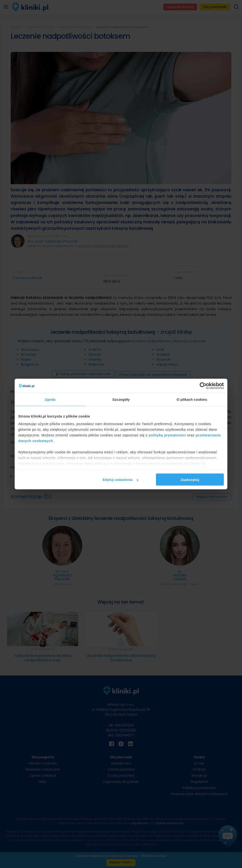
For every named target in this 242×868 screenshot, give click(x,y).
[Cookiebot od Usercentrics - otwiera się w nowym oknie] (203, 386)
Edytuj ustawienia (120, 480)
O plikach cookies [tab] (192, 399)
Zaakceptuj (190, 480)
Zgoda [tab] (50, 399)
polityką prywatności (167, 435)
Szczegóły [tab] (121, 399)
